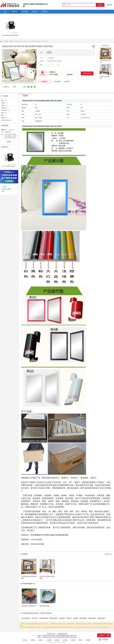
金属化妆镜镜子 (44, 618)
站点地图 (49, 640)
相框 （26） (4, 100)
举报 (14, 87)
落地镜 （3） (5, 108)
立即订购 (67, 82)
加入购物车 (57, 82)
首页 (1, 41)
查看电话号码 (87, 73)
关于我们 (25, 640)
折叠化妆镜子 (102, 618)
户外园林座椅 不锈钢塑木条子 (29, 606)
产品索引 (4, 187)
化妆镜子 (76, 618)
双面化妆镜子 (93, 618)
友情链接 (88, 640)
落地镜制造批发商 (62, 634)
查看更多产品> (109, 554)
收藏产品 (5, 87)
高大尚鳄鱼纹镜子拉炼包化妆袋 (10, 35)
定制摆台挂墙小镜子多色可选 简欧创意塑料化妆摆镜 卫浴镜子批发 (59, 636)
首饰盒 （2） (5, 105)
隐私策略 (57, 640)
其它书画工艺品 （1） (7, 120)
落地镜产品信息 (51, 634)
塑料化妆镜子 (54, 618)
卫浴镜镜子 (62, 618)
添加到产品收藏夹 (7, 189)
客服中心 (41, 640)
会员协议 (65, 640)
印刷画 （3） (5, 103)
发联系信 (45, 81)
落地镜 (11, 41)
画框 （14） (4, 113)
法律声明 (73, 640)
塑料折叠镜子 (83, 618)
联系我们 (33, 640)
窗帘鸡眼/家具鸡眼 (44, 606)
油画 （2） (4, 115)
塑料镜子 (69, 618)
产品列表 (6, 41)
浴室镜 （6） (5, 118)
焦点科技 (59, 642)
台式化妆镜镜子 (26, 618)
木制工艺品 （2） (6, 110)
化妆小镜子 (35, 618)
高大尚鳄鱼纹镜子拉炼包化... (9, 166)
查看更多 (9, 142)
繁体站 (81, 640)
